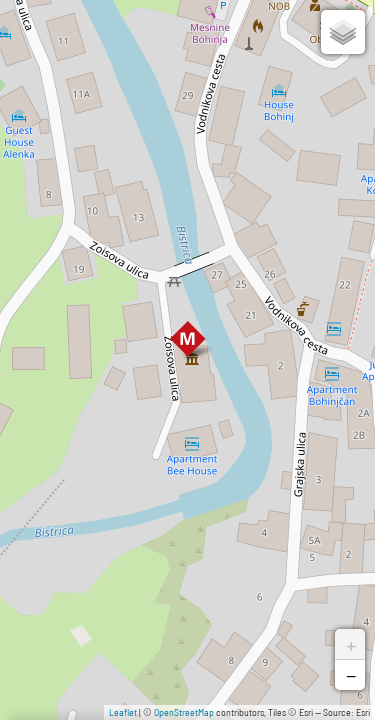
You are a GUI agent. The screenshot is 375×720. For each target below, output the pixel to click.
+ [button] (351, 644)
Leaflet (123, 712)
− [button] (351, 675)
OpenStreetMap (184, 712)
